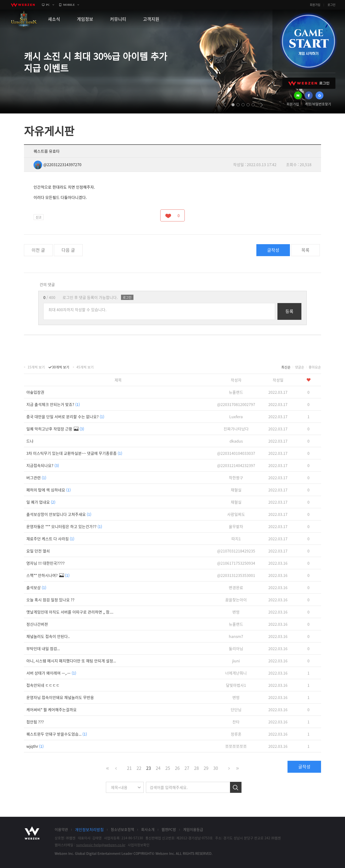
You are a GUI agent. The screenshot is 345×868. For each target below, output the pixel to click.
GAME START (308, 41)
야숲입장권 (35, 392)
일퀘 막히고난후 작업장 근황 (55, 429)
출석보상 (36, 587)
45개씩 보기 (85, 367)
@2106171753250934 (236, 563)
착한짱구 (236, 478)
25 (168, 768)
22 (139, 768)
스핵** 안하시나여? (48, 575)
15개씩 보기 (36, 367)
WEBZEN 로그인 (309, 83)
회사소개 (148, 829)
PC (48, 5)
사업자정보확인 (139, 845)
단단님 (236, 710)
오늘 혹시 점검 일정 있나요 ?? (50, 600)
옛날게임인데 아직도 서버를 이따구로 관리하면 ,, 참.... (70, 612)
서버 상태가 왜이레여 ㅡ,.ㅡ (51, 673)
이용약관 (61, 829)
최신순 (286, 367)
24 (158, 768)
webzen (23, 5)
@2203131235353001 (236, 575)
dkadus (236, 441)
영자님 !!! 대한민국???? (46, 563)
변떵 (236, 612)
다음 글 (68, 250)
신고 (39, 217)
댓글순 (300, 367)
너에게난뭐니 (236, 673)
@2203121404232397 (236, 465)
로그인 (331, 5)
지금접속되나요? (43, 465)
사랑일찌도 (236, 514)
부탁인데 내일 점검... (43, 648)
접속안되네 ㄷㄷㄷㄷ (43, 685)
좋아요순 (315, 367)
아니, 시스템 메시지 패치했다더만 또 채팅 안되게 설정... (71, 661)
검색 (236, 787)
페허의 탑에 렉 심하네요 (49, 490)
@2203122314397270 (57, 164)
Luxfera (236, 417)
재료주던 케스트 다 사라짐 (50, 539)
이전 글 (38, 250)
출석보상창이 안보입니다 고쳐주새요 (59, 514)
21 (129, 768)
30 (216, 768)
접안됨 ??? (35, 722)
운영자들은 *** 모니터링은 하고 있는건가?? (64, 526)
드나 (30, 441)
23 (149, 768)
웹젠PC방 (169, 829)
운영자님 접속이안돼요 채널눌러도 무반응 (60, 697)
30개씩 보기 (61, 367)
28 (196, 768)
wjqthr (35, 746)
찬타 (236, 722)
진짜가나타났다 (236, 429)
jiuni (236, 661)
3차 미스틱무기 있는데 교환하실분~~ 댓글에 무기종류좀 (74, 453)
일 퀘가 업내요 (41, 502)
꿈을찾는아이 (236, 600)
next (262, 105)
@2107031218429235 (236, 551)
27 (187, 768)
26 (177, 768)
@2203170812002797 (236, 404)
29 (206, 768)
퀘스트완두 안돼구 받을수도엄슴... (57, 734)
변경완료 (236, 587)
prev (225, 105)
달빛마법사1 (236, 685)
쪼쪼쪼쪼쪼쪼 (236, 746)
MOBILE (69, 5)
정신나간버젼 (37, 624)
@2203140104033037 (236, 453)
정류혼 (236, 734)
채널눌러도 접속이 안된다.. (48, 636)
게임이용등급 (193, 829)
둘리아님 (236, 648)
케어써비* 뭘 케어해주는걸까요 (52, 710)
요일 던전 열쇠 (38, 551)
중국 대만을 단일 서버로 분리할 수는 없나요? (65, 417)
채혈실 (236, 490)
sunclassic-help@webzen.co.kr (101, 845)
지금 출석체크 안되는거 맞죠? (53, 404)
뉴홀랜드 (236, 392)
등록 (289, 311)
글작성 (273, 250)
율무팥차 (236, 526)
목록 (305, 250)
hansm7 (236, 636)
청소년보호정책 (122, 829)
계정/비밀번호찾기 (318, 104)
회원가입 (315, 5)
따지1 (236, 539)
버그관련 (36, 478)
